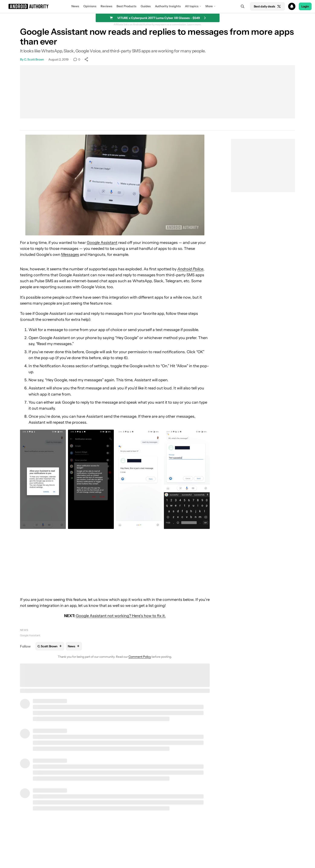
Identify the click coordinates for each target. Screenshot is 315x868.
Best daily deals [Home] (267, 6)
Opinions (90, 6)
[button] (157, 6)
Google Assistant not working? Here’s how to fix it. (121, 616)
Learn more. (194, 24)
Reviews (106, 6)
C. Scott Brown (34, 59)
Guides (146, 6)
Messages (70, 255)
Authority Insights (168, 6)
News (75, 6)
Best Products (126, 6)
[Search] (243, 6)
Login (305, 6)
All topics (192, 6)
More (209, 6)
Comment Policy (140, 657)
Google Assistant (102, 243)
